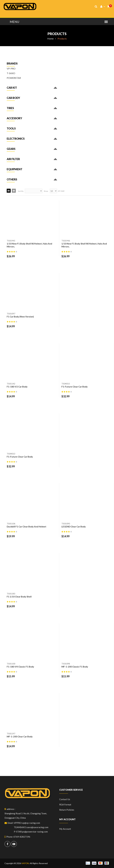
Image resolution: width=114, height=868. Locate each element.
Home (50, 39)
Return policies (67, 810)
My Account (65, 829)
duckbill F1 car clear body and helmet (26, 527)
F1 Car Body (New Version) (20, 317)
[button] (12, 88)
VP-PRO (11, 69)
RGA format (65, 805)
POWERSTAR (14, 78)
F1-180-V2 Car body (17, 387)
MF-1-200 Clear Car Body (20, 737)
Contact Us (65, 799)
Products (57, 34)
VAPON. (25, 863)
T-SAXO (11, 73)
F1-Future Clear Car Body (75, 387)
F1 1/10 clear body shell (19, 597)
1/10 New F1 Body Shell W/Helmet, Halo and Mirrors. (29, 245)
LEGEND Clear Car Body (74, 527)
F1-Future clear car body (20, 457)
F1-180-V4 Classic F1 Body (20, 667)
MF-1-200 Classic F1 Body (75, 667)
